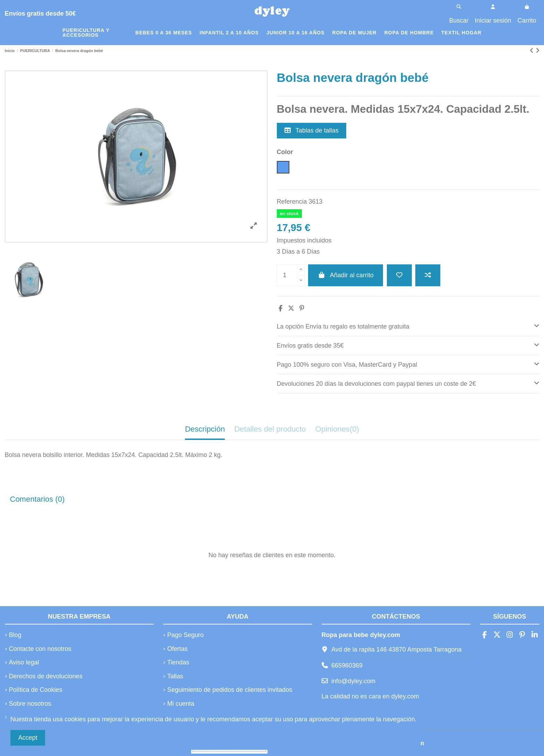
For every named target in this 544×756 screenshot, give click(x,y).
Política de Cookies (36, 690)
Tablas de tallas (312, 130)
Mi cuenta (181, 704)
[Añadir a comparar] (428, 275)
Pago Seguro (185, 635)
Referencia (292, 202)
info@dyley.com (353, 681)
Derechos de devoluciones (46, 676)
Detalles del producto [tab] (270, 429)
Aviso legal (24, 662)
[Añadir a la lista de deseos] (399, 275)
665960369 (347, 665)
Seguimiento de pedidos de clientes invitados (230, 690)
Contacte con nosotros (40, 649)
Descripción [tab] (205, 429)
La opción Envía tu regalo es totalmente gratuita (408, 326)
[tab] (408, 327)
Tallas (175, 676)
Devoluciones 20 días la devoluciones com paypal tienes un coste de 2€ (408, 383)
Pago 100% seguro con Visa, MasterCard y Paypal (408, 364)
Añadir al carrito (346, 275)
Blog (15, 635)
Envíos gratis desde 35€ (408, 345)
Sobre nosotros (30, 704)
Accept (28, 738)
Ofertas (177, 649)
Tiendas (178, 662)
